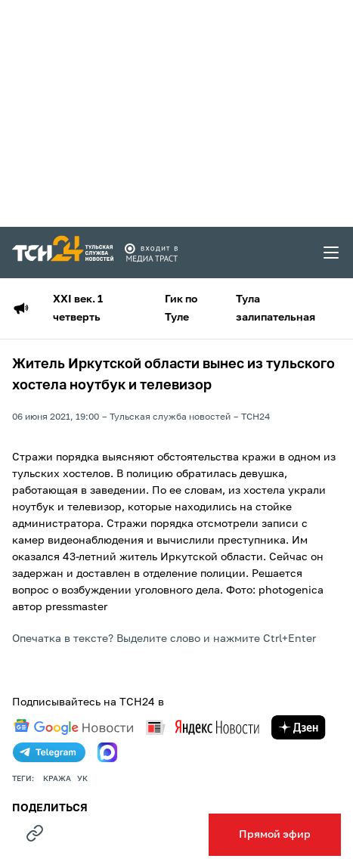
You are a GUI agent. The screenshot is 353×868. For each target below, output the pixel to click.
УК (82, 779)
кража (57, 779)
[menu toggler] (332, 253)
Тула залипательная (276, 308)
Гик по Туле (181, 308)
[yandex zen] (299, 727)
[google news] (73, 727)
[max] (107, 752)
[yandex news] (203, 727)
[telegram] (49, 752)
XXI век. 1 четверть (78, 308)
